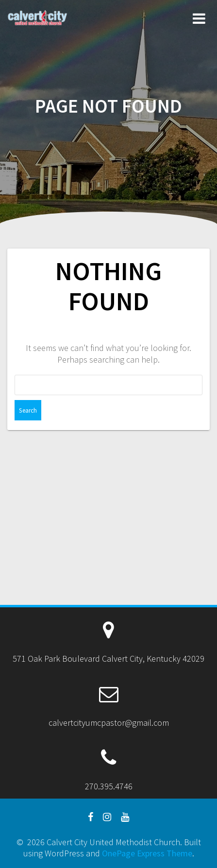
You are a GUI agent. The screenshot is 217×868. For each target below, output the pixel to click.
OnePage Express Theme (147, 853)
